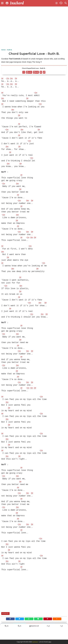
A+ (7, 637)
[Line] (39, 629)
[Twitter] (18, 629)
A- (20, 637)
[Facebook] (8, 629)
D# (18, 79)
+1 (48, 637)
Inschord (35, 642)
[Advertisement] (34, 28)
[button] (60, 629)
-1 (61, 637)
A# (2, 79)
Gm (13, 79)
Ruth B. (7, 623)
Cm (9, 79)
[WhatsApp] (29, 629)
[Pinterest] (49, 629)
